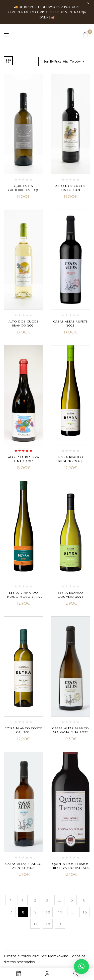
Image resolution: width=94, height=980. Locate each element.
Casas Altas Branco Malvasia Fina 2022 (70, 730)
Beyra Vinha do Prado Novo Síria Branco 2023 (23, 597)
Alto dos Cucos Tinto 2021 (70, 188)
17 (36, 924)
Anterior (10, 900)
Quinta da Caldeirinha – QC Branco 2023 (24, 190)
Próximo (60, 924)
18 (48, 924)
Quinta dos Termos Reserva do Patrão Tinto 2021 (70, 868)
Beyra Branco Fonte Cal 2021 (24, 730)
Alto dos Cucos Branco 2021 (24, 323)
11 (60, 912)
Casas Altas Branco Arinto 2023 (24, 866)
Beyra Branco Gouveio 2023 (70, 595)
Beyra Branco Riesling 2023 (70, 459)
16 (85, 912)
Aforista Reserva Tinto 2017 (24, 459)
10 (48, 912)
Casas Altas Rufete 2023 (71, 323)
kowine (62, 956)
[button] (85, 35)
